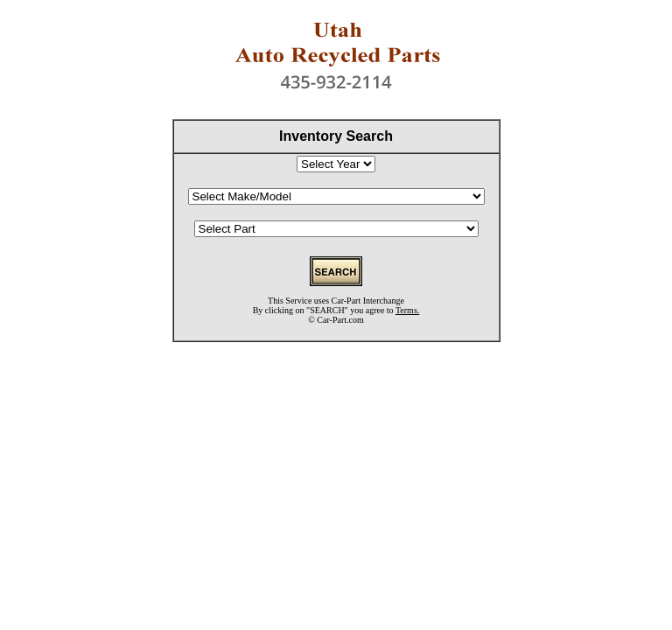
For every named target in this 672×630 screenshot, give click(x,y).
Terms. (407, 310)
